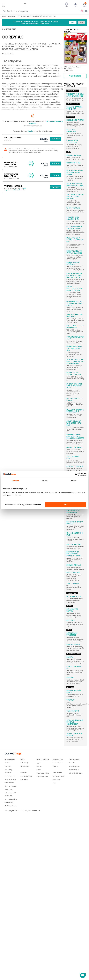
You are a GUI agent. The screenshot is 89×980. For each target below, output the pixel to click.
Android (39, 766)
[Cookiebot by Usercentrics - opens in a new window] (77, 474)
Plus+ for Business (10, 786)
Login (31, 131)
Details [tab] (45, 481)
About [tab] (74, 481)
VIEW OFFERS (56, 187)
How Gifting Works (27, 776)
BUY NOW (56, 139)
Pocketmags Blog (10, 779)
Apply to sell (56, 779)
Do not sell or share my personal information (23, 505)
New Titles (8, 766)
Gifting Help (24, 779)
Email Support (25, 766)
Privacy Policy (9, 789)
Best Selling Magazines (8, 771)
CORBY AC (52, 16)
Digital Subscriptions (9, 16)
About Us (71, 763)
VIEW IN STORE (75, 76)
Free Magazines (10, 776)
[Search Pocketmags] (5, 11)
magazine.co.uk (74, 770)
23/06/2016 (43, 16)
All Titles (7, 763)
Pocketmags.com (74, 766)
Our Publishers (9, 783)
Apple (38, 763)
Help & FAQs (24, 763)
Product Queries (58, 763)
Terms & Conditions (11, 799)
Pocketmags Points (43, 773)
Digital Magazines (42, 776)
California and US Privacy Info (10, 794)
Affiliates (55, 766)
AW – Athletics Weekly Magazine (27, 16)
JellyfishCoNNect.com (76, 773)
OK (66, 505)
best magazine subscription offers (15, 189)
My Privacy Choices (11, 806)
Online (39, 770)
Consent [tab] (15, 481)
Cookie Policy (9, 802)
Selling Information (58, 776)
